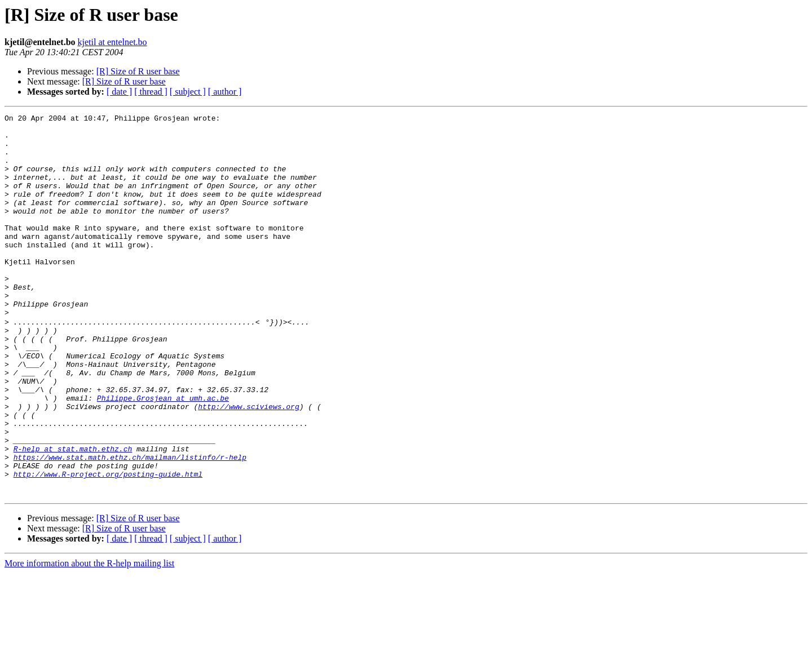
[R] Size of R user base (138, 71)
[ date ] (119, 92)
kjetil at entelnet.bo (112, 42)
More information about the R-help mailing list (89, 638)
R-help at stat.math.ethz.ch (73, 515)
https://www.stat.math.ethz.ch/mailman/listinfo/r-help (130, 525)
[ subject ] (188, 92)
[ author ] (225, 92)
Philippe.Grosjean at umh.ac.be (163, 454)
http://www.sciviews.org (248, 464)
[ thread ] (151, 92)
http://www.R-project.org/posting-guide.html (108, 545)
